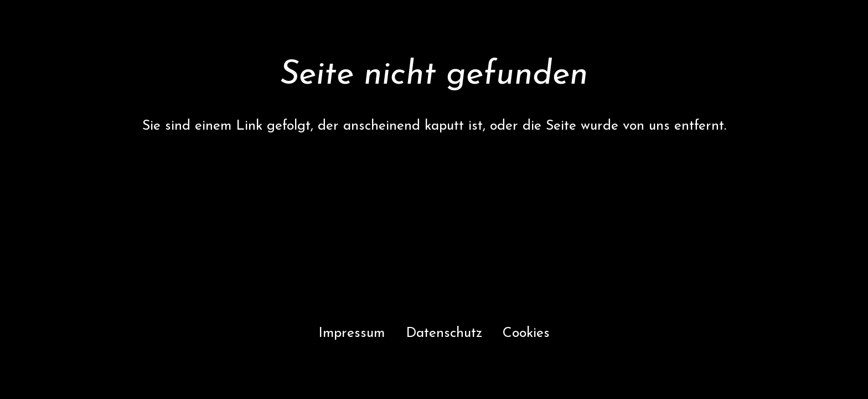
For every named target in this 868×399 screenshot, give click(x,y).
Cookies (526, 333)
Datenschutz (444, 333)
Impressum (352, 333)
